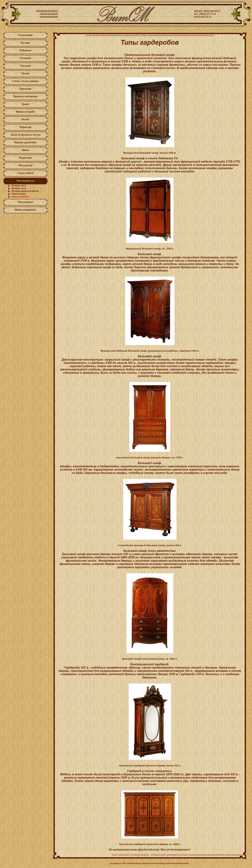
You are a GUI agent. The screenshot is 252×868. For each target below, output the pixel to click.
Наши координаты (25, 210)
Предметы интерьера (25, 96)
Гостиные (25, 58)
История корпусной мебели (25, 191)
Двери (25, 104)
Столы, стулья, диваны (25, 81)
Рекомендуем (25, 202)
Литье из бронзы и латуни (25, 135)
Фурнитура (25, 158)
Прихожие (25, 89)
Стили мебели (25, 173)
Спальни (25, 66)
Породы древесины (25, 142)
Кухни (25, 73)
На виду (25, 43)
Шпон (25, 150)
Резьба (25, 119)
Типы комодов (19, 194)
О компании (25, 35)
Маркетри (25, 127)
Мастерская (25, 165)
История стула (19, 188)
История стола (19, 186)
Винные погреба (25, 112)
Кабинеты (25, 50)
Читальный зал (25, 181)
